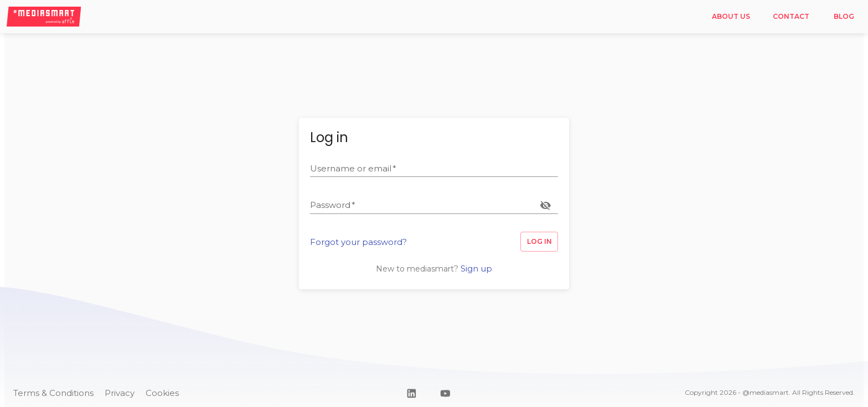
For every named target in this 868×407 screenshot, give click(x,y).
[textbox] (434, 169)
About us (731, 17)
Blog (844, 17)
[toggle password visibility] (546, 205)
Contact (791, 17)
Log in (539, 242)
